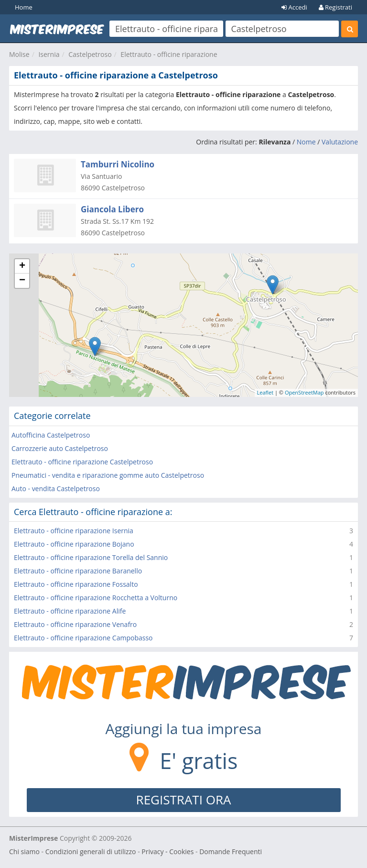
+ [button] (22, 266)
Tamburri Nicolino (118, 164)
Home (24, 7)
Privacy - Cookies (167, 852)
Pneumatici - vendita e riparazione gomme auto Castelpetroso (108, 475)
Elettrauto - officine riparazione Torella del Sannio (91, 557)
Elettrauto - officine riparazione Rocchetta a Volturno (96, 598)
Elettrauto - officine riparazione (169, 54)
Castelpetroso (90, 54)
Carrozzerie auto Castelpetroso (60, 448)
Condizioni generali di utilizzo (91, 852)
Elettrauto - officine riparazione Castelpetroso (82, 462)
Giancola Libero (112, 209)
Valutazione (340, 142)
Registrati (335, 7)
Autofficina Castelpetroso (51, 435)
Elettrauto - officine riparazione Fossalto (76, 584)
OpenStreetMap (304, 392)
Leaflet (265, 392)
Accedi (294, 7)
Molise (19, 54)
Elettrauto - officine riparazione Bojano (74, 544)
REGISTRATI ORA (184, 800)
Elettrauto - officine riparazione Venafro (75, 624)
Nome (306, 142)
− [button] (22, 281)
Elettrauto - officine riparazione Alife (70, 611)
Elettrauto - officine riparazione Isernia (74, 531)
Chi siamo (24, 852)
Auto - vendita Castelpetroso (56, 489)
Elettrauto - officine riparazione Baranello (78, 571)
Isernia (49, 54)
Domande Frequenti (231, 852)
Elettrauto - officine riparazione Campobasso (83, 638)
